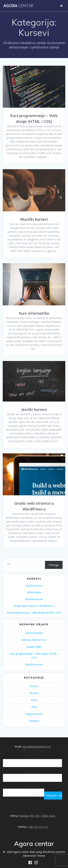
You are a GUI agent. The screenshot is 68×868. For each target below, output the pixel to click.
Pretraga (54, 565)
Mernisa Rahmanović (34, 640)
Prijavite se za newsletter (32, 750)
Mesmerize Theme (34, 856)
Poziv (34, 700)
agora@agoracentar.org (36, 747)
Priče (34, 707)
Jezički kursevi (34, 409)
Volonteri (34, 721)
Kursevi (34, 686)
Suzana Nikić (34, 647)
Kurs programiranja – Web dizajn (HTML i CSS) (34, 613)
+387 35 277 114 (38, 827)
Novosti (34, 693)
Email (32, 787)
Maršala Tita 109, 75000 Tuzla (37, 816)
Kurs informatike (34, 313)
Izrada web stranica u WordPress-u (34, 606)
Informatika (34, 592)
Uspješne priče (34, 714)
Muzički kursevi (34, 219)
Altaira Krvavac (34, 633)
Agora (18, 6)
